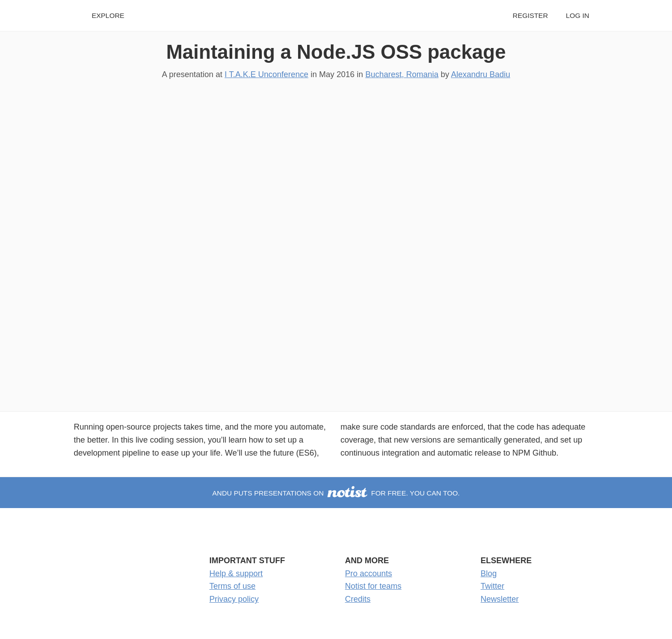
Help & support (236, 574)
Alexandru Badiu (481, 74)
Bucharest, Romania (402, 74)
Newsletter (500, 599)
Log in (577, 15)
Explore (108, 15)
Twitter (492, 586)
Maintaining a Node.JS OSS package (336, 52)
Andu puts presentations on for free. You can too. (336, 493)
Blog (489, 574)
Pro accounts (369, 574)
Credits (358, 599)
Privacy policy (234, 599)
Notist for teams (373, 586)
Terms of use (232, 586)
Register (531, 15)
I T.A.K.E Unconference (267, 74)
